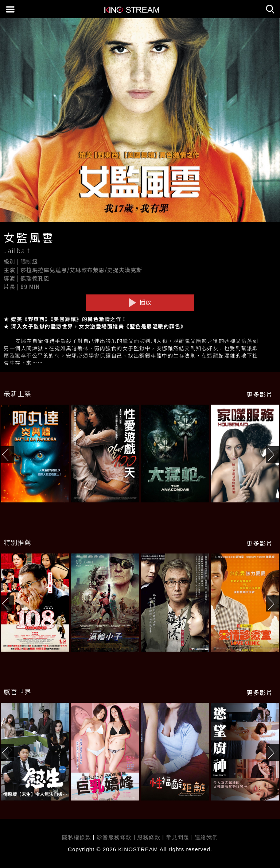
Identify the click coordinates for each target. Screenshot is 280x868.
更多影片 (260, 394)
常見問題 (178, 837)
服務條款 (150, 837)
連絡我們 (206, 837)
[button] (273, 454)
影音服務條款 (114, 837)
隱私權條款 (77, 837)
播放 (140, 302)
